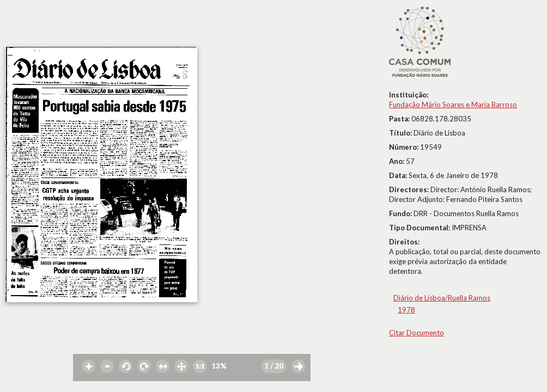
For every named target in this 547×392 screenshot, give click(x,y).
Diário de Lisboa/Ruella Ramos (442, 298)
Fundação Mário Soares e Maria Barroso (453, 105)
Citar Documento (417, 333)
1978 (406, 310)
